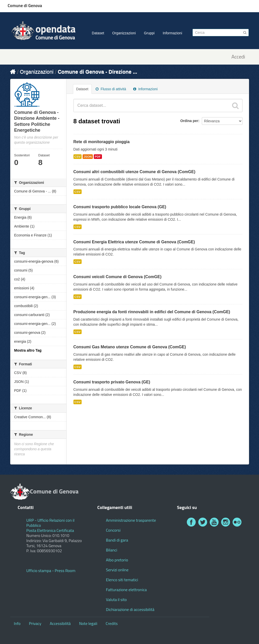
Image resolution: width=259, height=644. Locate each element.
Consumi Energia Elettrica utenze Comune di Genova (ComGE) (134, 242)
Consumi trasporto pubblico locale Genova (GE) (120, 207)
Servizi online (117, 570)
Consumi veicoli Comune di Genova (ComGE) (118, 277)
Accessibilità (60, 623)
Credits (112, 623)
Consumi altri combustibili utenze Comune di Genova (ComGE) (134, 172)
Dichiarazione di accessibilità (130, 609)
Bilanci (112, 550)
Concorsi (113, 530)
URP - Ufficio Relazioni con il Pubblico (51, 523)
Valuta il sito (116, 600)
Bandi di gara (117, 540)
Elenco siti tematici (122, 580)
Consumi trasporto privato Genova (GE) (112, 382)
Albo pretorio (117, 560)
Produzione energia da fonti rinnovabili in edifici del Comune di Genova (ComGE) (152, 312)
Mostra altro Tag (28, 350)
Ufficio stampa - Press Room (51, 571)
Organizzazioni (124, 33)
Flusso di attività (111, 89)
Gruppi (149, 33)
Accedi (238, 57)
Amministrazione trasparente (131, 520)
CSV (78, 157)
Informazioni (172, 33)
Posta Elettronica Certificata (50, 530)
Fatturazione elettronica (126, 590)
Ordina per (189, 121)
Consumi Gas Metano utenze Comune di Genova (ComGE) (130, 347)
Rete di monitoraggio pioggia (102, 142)
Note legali (88, 623)
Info (17, 623)
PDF (98, 157)
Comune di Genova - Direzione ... (97, 72)
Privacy (35, 623)
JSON (88, 157)
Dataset (98, 33)
